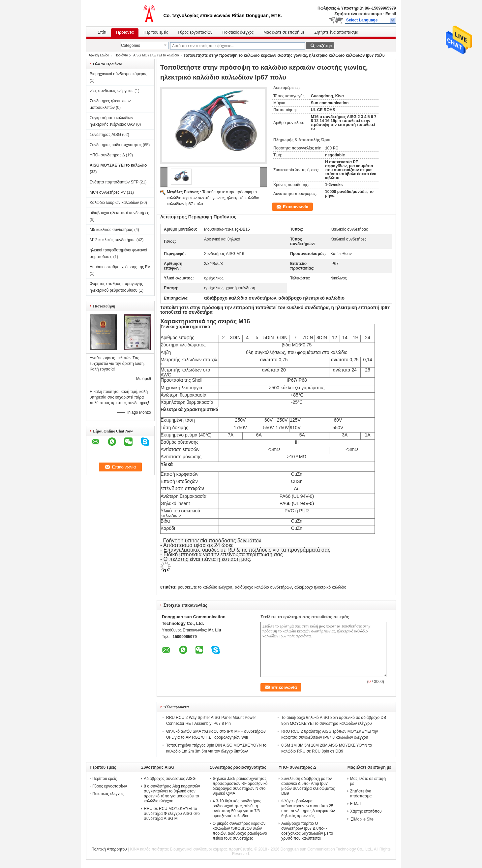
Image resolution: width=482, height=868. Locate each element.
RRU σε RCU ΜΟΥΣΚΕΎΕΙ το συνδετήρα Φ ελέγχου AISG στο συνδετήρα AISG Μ (172, 814)
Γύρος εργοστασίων (195, 32)
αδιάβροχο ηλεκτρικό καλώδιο (320, 587)
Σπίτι (102, 32)
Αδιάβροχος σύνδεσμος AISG (170, 779)
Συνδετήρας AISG (105, 135)
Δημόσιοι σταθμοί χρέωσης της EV (120, 267)
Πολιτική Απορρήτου (109, 849)
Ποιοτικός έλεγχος (238, 32)
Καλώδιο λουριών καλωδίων (114, 203)
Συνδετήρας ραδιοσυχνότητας (116, 145)
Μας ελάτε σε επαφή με (284, 32)
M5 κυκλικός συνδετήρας (111, 230)
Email (391, 14)
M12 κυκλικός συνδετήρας (113, 240)
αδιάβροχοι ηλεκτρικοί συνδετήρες (119, 213)
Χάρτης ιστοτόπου (366, 811)
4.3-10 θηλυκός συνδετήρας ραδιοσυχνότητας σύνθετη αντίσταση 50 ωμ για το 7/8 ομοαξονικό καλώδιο (237, 808)
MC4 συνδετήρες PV (108, 192)
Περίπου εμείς (156, 32)
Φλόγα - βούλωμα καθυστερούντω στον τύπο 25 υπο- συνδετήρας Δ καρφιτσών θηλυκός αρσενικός (308, 808)
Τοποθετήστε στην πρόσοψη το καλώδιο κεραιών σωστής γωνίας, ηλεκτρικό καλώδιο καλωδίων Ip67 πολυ (213, 198)
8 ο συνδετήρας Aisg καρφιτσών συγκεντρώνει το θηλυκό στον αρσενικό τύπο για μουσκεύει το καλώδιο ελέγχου (172, 794)
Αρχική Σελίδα (99, 55)
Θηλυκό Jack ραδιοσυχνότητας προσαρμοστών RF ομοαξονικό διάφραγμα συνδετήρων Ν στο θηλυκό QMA (240, 786)
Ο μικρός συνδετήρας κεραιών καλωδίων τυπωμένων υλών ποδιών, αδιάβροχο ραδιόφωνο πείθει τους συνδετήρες (240, 831)
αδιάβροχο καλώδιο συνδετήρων (263, 587)
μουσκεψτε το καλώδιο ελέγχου (205, 587)
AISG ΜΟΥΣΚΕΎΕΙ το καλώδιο (156, 55)
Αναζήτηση (324, 46)
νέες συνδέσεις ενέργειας (112, 91)
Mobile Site (362, 819)
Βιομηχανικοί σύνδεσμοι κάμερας (119, 74)
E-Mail (356, 804)
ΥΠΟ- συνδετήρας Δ (107, 155)
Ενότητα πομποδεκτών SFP (114, 182)
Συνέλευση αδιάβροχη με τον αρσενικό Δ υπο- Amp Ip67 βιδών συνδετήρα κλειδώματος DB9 (308, 786)
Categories (131, 46)
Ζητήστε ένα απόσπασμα (358, 14)
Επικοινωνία (296, 207)
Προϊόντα (125, 32)
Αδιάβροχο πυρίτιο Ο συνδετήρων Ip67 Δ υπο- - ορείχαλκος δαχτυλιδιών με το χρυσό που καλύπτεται (307, 831)
